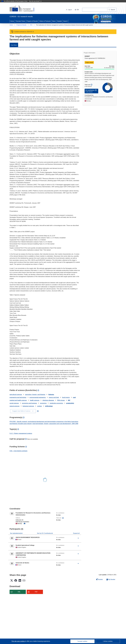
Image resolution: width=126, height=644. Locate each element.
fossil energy (66, 397)
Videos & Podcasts (45, 21)
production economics (56, 403)
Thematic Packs (20, 21)
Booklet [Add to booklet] (100, 579)
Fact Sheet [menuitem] (14, 45)
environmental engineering (38, 397)
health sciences (35, 400)
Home (12, 21)
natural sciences (15, 406)
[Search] (112, 10)
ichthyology (49, 406)
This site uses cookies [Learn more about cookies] (18, 641)
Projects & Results (32, 21)
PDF (36, 592)
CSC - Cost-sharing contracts (18, 451)
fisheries (51, 395)
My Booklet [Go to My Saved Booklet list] (111, 579)
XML (19, 592)
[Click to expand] (78, 538)
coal (74, 397)
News (54, 21)
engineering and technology (18, 397)
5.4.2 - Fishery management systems (21, 433)
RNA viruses (61, 400)
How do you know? (35, 1)
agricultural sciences (16, 395)
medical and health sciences (18, 400)
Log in (69, 10)
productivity (70, 403)
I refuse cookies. (108, 641)
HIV (69, 400)
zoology (40, 406)
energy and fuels (54, 397)
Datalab (59, 21)
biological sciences (28, 406)
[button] (77, 10)
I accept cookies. (82, 641)
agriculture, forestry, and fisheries (35, 395)
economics (43, 403)
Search (65, 21)
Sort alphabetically (16, 533)
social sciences (14, 403)
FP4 (31, 25)
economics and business (29, 403)
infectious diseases (48, 400)
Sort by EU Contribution (44, 533)
